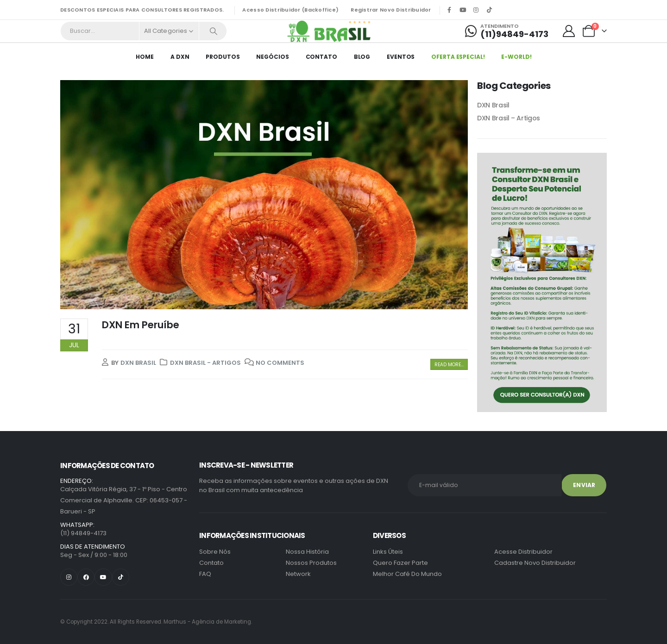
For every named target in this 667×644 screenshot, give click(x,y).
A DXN (180, 57)
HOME (145, 57)
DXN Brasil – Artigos (509, 118)
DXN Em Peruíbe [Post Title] (141, 325)
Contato (321, 57)
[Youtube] (463, 10)
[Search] (214, 31)
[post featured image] (264, 195)
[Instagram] (476, 10)
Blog (362, 57)
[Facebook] (449, 10)
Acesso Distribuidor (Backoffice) (290, 10)
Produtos (223, 57)
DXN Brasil (138, 363)
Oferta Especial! (458, 57)
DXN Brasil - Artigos (205, 363)
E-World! (516, 57)
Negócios (272, 57)
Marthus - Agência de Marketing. (156, 622)
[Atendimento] (507, 31)
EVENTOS (401, 57)
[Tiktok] (490, 10)
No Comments (280, 363)
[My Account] (569, 31)
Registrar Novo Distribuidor (391, 10)
